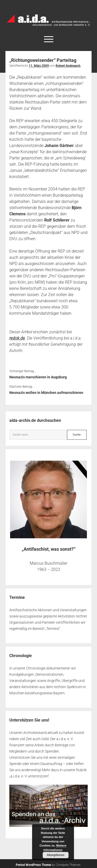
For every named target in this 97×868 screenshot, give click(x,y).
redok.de (17, 338)
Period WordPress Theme (33, 865)
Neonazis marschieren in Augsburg (38, 377)
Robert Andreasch (68, 66)
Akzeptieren (56, 855)
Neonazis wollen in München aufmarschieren (46, 393)
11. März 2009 (39, 66)
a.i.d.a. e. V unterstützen (29, 776)
